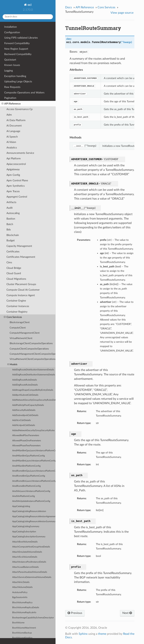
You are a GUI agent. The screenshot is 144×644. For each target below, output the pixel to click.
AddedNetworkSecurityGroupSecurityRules (33, 430)
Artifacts (11, 202)
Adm (9, 115)
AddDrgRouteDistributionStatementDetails (33, 370)
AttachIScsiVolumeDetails (25, 557)
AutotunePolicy (20, 592)
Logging (9, 71)
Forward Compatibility (17, 43)
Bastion (11, 219)
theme (102, 634)
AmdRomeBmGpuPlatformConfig (29, 476)
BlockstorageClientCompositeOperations (31, 344)
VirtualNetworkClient (21, 338)
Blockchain (13, 235)
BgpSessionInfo (20, 597)
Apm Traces (13, 191)
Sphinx (83, 634)
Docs (68, 7)
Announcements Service (20, 153)
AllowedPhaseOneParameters (27, 441)
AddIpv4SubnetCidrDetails (25, 395)
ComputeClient (18, 328)
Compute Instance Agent (21, 295)
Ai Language (13, 131)
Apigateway (13, 169)
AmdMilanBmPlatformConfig (26, 466)
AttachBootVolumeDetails (25, 542)
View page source (122, 13)
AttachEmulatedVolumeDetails (27, 552)
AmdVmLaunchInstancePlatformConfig (31, 491)
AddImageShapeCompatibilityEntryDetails (33, 390)
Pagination (10, 98)
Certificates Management (21, 257)
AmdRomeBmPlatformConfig (26, 486)
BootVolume (18, 623)
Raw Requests (12, 87)
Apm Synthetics (16, 186)
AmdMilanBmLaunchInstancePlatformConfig (34, 461)
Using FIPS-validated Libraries (21, 38)
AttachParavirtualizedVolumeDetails (30, 572)
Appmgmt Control (17, 197)
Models (12, 365)
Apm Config (13, 175)
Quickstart (10, 60)
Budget (11, 240)
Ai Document (14, 126)
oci (29, 5)
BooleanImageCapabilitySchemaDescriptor (33, 618)
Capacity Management (19, 246)
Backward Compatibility (18, 54)
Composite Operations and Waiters (24, 93)
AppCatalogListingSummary (26, 526)
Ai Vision (11, 142)
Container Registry (17, 312)
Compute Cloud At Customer (23, 290)
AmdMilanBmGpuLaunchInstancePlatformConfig (34, 451)
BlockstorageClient (20, 322)
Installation (11, 27)
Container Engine (16, 301)
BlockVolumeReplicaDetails (26, 608)
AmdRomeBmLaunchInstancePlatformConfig (34, 481)
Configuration (12, 32)
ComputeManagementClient (25, 333)
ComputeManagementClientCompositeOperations (33, 354)
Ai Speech (12, 137)
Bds (9, 230)
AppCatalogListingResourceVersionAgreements (34, 517)
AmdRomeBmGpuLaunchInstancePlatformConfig (34, 471)
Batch (10, 224)
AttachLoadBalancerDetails (25, 567)
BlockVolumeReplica (22, 603)
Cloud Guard (14, 273)
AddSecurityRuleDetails (24, 410)
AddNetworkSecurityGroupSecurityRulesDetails (34, 400)
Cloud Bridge (14, 268)
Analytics (12, 148)
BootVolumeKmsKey (22, 638)
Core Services (13, 317)
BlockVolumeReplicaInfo (24, 613)
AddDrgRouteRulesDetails (25, 385)
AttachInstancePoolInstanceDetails (29, 562)
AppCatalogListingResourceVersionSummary (34, 521)
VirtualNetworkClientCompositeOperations (33, 359)
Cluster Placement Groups (21, 284)
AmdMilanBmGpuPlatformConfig (29, 456)
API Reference (11, 104)
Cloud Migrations (16, 279)
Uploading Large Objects (18, 82)
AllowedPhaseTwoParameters (26, 446)
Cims (9, 262)
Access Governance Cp (20, 109)
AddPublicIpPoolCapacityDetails (28, 405)
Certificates (13, 252)
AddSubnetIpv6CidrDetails (25, 415)
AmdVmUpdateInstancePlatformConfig (31, 501)
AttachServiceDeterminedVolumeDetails (32, 577)
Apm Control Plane (17, 180)
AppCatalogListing (21, 506)
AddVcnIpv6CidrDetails (24, 425)
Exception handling (15, 76)
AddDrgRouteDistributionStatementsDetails (34, 375)
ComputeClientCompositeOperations (29, 349)
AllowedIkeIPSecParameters (26, 435)
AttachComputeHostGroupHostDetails (31, 547)
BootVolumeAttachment (24, 628)
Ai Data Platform (16, 120)
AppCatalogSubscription (24, 532)
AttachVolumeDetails (22, 587)
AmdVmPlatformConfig (24, 496)
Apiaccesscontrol (16, 164)
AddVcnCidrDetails (21, 420)
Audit (10, 208)
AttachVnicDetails (21, 582)
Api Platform (14, 159)
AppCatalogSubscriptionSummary (29, 537)
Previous (75, 613)
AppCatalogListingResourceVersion (29, 511)
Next (127, 613)
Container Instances (18, 306)
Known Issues (12, 65)
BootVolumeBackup (22, 633)
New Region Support (16, 49)
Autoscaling (13, 213)
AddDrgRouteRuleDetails (25, 380)
